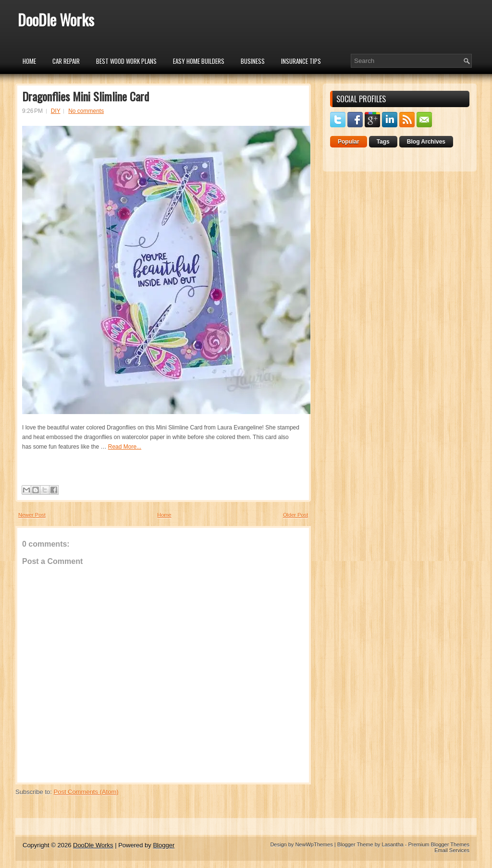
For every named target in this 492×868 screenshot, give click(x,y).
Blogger (164, 845)
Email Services (452, 850)
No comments (86, 111)
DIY (56, 111)
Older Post (295, 515)
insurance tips (301, 61)
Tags (383, 142)
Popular (349, 142)
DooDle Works (56, 19)
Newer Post (32, 515)
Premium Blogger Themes (439, 844)
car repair (66, 61)
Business (253, 61)
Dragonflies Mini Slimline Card (86, 96)
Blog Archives (426, 142)
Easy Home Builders (199, 61)
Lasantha (392, 844)
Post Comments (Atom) (86, 792)
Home (29, 61)
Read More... (125, 447)
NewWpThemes (314, 844)
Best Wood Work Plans (126, 61)
